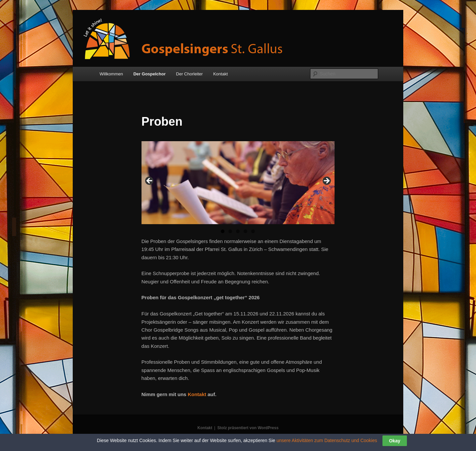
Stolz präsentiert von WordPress (248, 428)
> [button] (326, 181)
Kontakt (220, 74)
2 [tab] (230, 231)
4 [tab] (245, 231)
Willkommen (111, 74)
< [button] (150, 181)
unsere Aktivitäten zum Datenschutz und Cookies (327, 440)
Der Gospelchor (149, 74)
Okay (395, 441)
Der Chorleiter (190, 74)
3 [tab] (238, 231)
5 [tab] (253, 231)
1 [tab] (223, 231)
